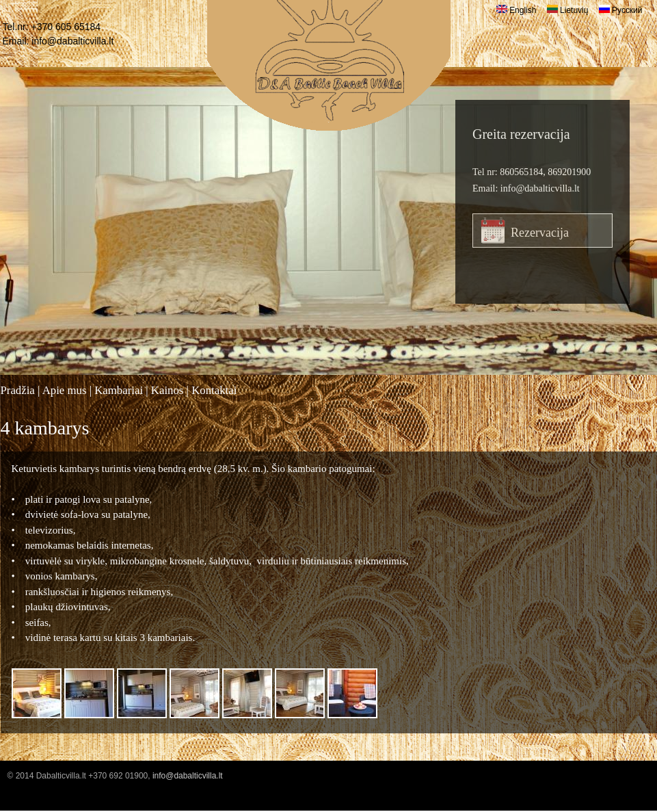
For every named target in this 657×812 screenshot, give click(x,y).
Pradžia (18, 390)
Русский (621, 10)
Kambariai (119, 390)
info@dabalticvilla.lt (72, 41)
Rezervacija (540, 233)
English (517, 10)
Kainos (167, 390)
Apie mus (65, 390)
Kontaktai (214, 390)
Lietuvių (568, 10)
